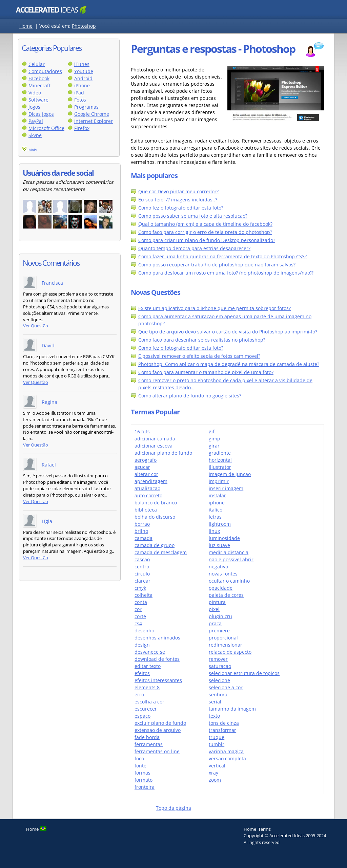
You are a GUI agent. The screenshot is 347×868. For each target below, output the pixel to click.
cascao (142, 559)
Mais (33, 150)
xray (213, 773)
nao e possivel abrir (231, 559)
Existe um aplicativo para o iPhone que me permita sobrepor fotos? (215, 308)
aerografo (146, 460)
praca (215, 623)
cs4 (138, 623)
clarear (142, 581)
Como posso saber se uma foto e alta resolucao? (193, 216)
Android (83, 78)
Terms (264, 829)
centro (142, 567)
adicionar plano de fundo (163, 453)
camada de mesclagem (161, 552)
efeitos (142, 673)
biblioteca (146, 510)
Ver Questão (36, 326)
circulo (142, 574)
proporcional (223, 638)
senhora (218, 695)
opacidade (221, 588)
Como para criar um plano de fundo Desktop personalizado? (207, 240)
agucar (142, 467)
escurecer (146, 709)
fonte (140, 766)
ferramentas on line (157, 751)
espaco (142, 716)
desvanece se (150, 652)
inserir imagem (226, 488)
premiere (219, 631)
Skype (35, 135)
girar (214, 446)
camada (144, 538)
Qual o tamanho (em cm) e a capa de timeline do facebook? (205, 224)
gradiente (220, 453)
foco (139, 758)
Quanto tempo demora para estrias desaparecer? (194, 248)
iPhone (82, 85)
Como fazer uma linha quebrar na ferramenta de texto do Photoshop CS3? (222, 256)
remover (218, 659)
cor (138, 609)
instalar (217, 495)
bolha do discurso (155, 517)
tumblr (217, 744)
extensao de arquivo (158, 730)
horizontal (220, 460)
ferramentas (149, 744)
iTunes (82, 64)
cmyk (140, 588)
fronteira (145, 787)
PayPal (36, 121)
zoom (215, 780)
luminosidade (224, 538)
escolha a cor (149, 702)
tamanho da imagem (232, 709)
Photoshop (84, 26)
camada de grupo (155, 545)
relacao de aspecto (230, 652)
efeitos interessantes (158, 680)
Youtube (84, 71)
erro (139, 695)
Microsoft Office (46, 128)
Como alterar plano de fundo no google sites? (190, 396)
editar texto (148, 666)
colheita (144, 595)
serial (215, 702)
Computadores (45, 71)
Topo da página (173, 808)
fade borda (147, 737)
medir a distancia (229, 552)
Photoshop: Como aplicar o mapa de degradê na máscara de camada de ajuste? (229, 364)
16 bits (142, 431)
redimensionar (226, 645)
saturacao (220, 666)
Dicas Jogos (41, 114)
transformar (222, 730)
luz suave (219, 545)
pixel (214, 609)
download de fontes (157, 659)
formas (142, 773)
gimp (215, 439)
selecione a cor (226, 687)
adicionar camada (155, 439)
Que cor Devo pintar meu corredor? (178, 191)
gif (212, 431)
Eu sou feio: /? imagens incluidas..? (178, 200)
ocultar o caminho (229, 581)
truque (217, 737)
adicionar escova (154, 446)
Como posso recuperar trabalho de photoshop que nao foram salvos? (217, 265)
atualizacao (147, 488)
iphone (217, 503)
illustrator (220, 467)
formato (144, 780)
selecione (219, 680)
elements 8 (147, 687)
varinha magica (226, 751)
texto (214, 716)
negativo (218, 567)
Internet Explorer (94, 121)
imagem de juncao (230, 474)
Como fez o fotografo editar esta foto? (181, 208)
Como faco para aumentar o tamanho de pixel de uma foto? (206, 372)
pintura (217, 602)
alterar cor (146, 474)
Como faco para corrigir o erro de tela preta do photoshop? (205, 232)
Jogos (34, 107)
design (142, 645)
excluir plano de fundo (160, 723)
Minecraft (39, 85)
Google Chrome (92, 114)
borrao (142, 524)
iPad (79, 93)
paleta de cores (226, 595)
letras (215, 517)
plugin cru (220, 616)
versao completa (227, 758)
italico (216, 510)
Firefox (82, 128)
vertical (217, 766)
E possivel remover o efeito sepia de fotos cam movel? (199, 356)
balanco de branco (156, 503)
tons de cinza (224, 723)
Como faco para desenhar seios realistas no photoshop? (202, 340)
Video (35, 93)
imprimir (219, 481)
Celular (37, 64)
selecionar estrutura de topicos (244, 673)
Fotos (80, 100)
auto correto (148, 495)
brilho (141, 531)
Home (26, 26)
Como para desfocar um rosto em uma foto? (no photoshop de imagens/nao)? (226, 273)
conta (141, 602)
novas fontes (223, 574)
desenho (144, 631)
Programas (86, 107)
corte (140, 616)
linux (214, 531)
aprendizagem (151, 481)
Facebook (39, 78)
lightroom (220, 524)
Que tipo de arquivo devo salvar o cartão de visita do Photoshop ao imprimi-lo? (228, 332)
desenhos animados (157, 638)
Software (38, 100)
